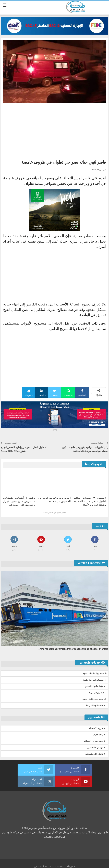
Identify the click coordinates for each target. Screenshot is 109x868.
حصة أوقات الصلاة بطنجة (95, 674)
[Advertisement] (55, 130)
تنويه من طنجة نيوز (95, 748)
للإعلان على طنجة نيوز (94, 754)
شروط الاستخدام (96, 728)
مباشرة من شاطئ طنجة (94, 699)
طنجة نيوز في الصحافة (94, 741)
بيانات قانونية (98, 735)
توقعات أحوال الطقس (94, 686)
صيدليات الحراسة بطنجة (95, 680)
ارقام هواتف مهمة (98, 693)
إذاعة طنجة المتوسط (95, 706)
